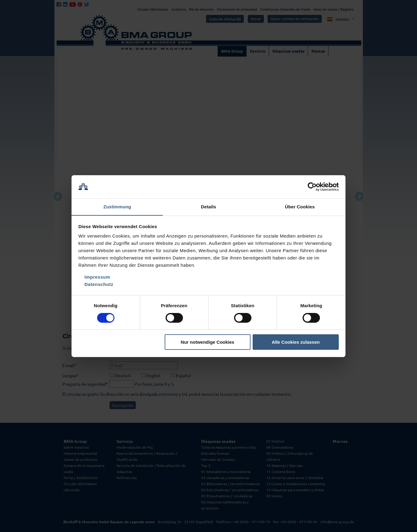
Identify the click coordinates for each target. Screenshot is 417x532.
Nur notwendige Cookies (208, 342)
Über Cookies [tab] (300, 207)
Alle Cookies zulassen (296, 342)
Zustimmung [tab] (117, 207)
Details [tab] (208, 207)
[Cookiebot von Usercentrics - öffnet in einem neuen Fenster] (312, 186)
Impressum (98, 277)
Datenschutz (99, 285)
